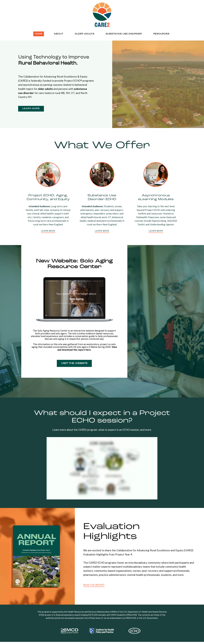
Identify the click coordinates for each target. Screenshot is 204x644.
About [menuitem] (59, 34)
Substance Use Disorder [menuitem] (124, 34)
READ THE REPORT (94, 585)
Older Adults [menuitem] (85, 34)
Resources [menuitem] (161, 34)
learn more (31, 109)
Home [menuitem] (39, 34)
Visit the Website (74, 363)
